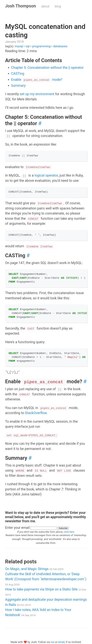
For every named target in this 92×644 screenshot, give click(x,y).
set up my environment (37, 94)
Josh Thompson (21, 6)
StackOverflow (36, 413)
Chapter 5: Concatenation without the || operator (47, 68)
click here (69, 532)
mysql (19, 46)
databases (60, 46)
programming (41, 46)
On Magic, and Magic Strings (34, 569)
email (61, 642)
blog (58, 6)
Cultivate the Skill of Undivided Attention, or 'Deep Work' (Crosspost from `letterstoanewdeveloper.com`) (46, 579)
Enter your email (17, 528)
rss (52, 642)
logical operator (46, 175)
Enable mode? (37, 80)
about (45, 6)
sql (28, 46)
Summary (18, 86)
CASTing (18, 74)
